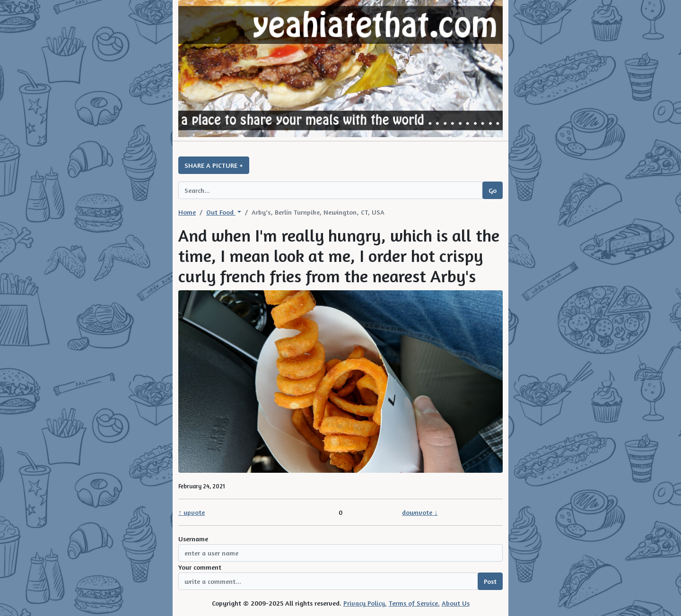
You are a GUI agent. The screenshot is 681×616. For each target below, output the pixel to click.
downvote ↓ (420, 512)
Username (193, 539)
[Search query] (331, 190)
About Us (456, 603)
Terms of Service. (414, 603)
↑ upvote (192, 512)
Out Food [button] (221, 212)
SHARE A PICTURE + (214, 165)
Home (187, 212)
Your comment (200, 567)
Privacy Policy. (365, 603)
